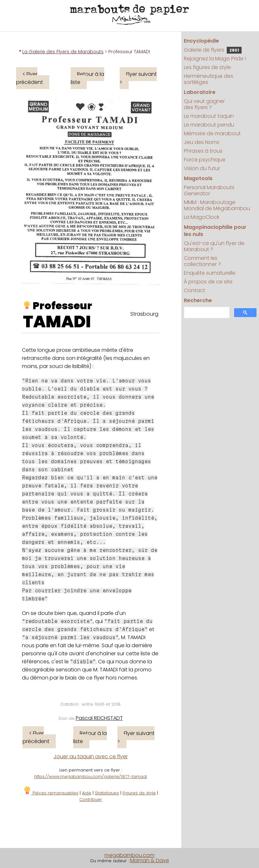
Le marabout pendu (209, 125)
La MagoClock (202, 217)
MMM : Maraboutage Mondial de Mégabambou (217, 205)
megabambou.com (129, 855)
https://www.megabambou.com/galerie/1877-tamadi (91, 776)
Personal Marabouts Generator (209, 190)
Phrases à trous (203, 151)
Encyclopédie (201, 41)
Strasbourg (144, 314)
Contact (194, 290)
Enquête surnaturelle (210, 273)
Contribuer (91, 799)
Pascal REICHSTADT (99, 718)
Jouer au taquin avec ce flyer (91, 756)
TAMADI (57, 322)
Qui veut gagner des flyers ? (204, 104)
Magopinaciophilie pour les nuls (215, 231)
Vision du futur (202, 168)
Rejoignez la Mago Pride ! (215, 59)
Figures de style (139, 793)
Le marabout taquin (209, 116)
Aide (87, 793)
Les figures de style (207, 67)
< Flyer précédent (30, 78)
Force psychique (205, 160)
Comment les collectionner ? (202, 261)
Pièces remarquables (51, 793)
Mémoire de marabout (212, 133)
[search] (206, 313)
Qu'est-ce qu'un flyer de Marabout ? (214, 246)
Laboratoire (200, 92)
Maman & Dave (149, 860)
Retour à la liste (87, 78)
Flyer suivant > (138, 78)
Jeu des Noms (202, 142)
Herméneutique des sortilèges (209, 79)
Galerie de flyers (213, 50)
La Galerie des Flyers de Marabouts (63, 52)
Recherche (198, 300)
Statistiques (107, 793)
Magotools (198, 178)
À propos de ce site (208, 282)
